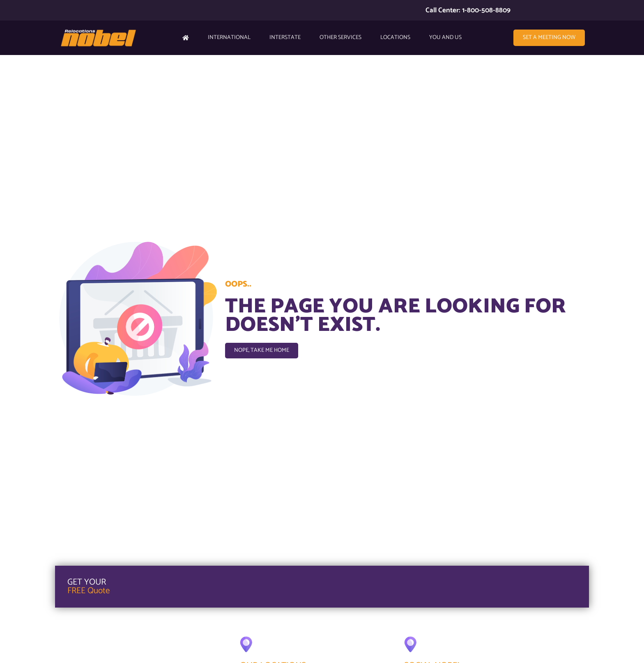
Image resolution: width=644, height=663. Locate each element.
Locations (395, 38)
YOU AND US (445, 38)
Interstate (285, 38)
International (229, 38)
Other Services (340, 38)
